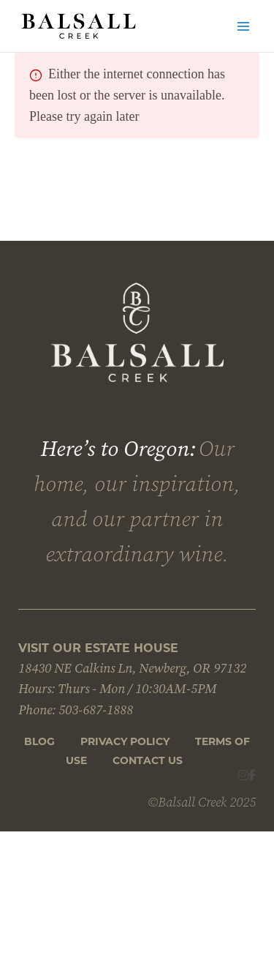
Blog (39, 741)
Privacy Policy (125, 741)
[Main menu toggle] (243, 26)
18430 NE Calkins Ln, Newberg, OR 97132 (132, 668)
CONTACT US (148, 760)
